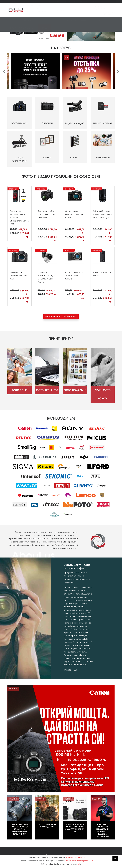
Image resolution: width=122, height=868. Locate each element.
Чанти (100, 21)
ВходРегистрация (103, 8)
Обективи (27, 21)
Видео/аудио (39, 21)
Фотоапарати (15, 21)
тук (79, 864)
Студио (66, 21)
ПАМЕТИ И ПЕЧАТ (103, 83)
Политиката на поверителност (79, 861)
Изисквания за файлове (20, 852)
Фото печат (11, 1)
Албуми (82, 21)
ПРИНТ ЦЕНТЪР (103, 117)
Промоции (67, 1)
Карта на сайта (54, 842)
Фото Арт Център (24, 1)
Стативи (91, 21)
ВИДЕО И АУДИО (75, 83)
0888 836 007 (92, 839)
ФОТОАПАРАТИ (19, 83)
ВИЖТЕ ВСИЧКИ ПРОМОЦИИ (61, 287)
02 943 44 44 (92, 836)
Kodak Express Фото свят (99, 831)
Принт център (45, 28)
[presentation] (4, 42)
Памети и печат (54, 21)
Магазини (84, 1)
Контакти (93, 1)
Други (35, 28)
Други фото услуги (53, 1)
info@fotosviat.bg (95, 844)
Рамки (74, 21)
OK (115, 858)
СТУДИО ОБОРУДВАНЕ (19, 119)
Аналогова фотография (19, 28)
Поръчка (111, 13)
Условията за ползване (76, 858)
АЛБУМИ (75, 117)
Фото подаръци (38, 1)
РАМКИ (47, 117)
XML (48, 847)
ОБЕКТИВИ (47, 83)
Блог (75, 1)
